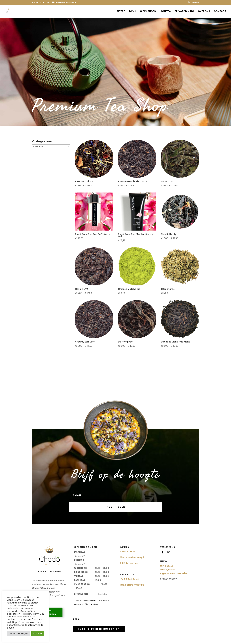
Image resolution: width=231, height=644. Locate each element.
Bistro (121, 12)
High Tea (165, 12)
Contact (220, 12)
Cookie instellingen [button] (18, 634)
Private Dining (184, 12)
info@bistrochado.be (132, 585)
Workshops (148, 12)
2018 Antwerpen (129, 563)
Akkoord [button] (37, 634)
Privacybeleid (168, 570)
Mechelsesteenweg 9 (132, 557)
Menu (133, 12)
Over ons (204, 12)
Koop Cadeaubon (49, 612)
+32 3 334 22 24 (130, 579)
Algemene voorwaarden (174, 573)
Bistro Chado (127, 551)
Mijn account (167, 566)
